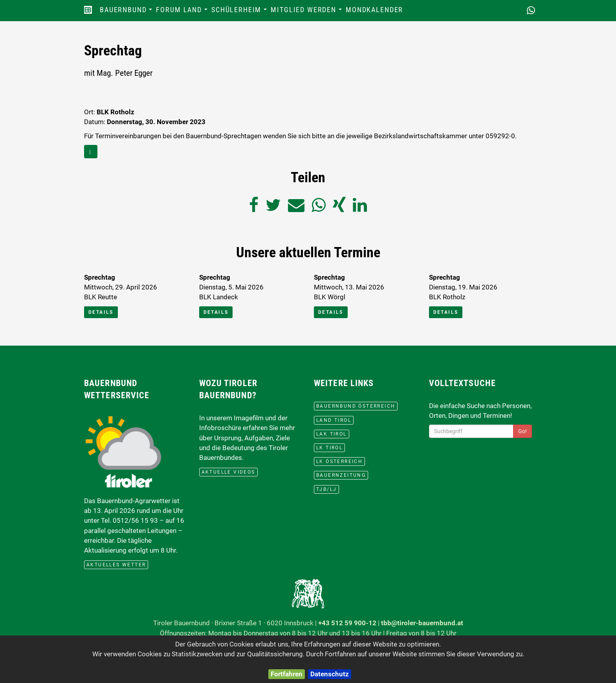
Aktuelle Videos (228, 472)
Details (101, 312)
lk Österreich (339, 461)
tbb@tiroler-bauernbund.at (422, 623)
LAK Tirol (332, 434)
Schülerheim (240, 12)
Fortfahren (287, 674)
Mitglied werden (307, 12)
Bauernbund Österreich (356, 406)
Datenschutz (330, 674)
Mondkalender (374, 10)
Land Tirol (334, 420)
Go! (522, 431)
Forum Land (182, 12)
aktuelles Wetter (116, 565)
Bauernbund (127, 12)
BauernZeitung (341, 475)
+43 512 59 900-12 (347, 623)
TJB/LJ (326, 489)
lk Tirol (329, 448)
